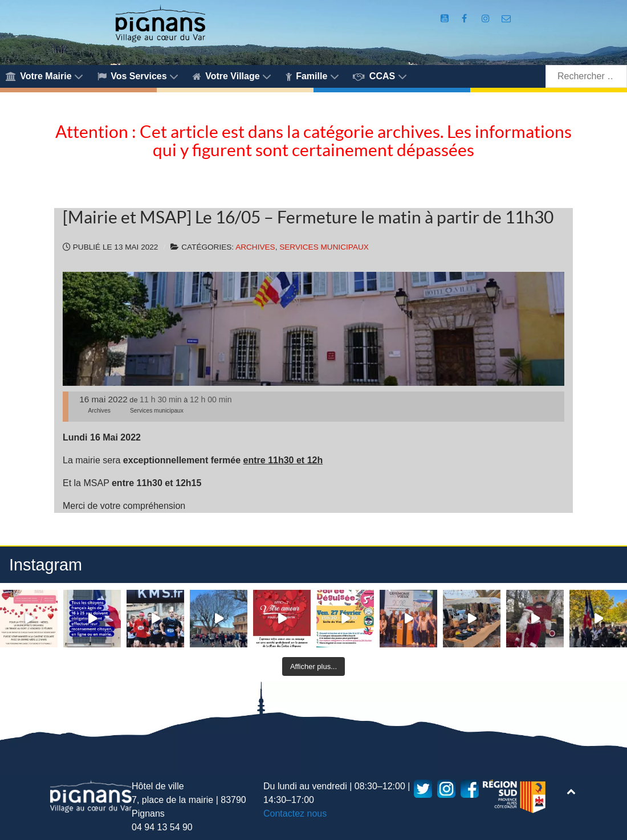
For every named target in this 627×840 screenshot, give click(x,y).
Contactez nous (295, 814)
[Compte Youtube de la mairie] (445, 19)
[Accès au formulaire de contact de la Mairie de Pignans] (506, 19)
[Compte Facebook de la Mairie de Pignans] (466, 19)
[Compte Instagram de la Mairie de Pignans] (487, 19)
